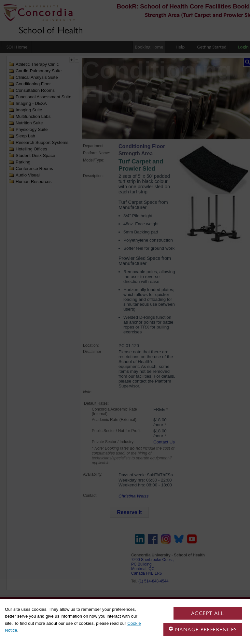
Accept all (208, 613)
